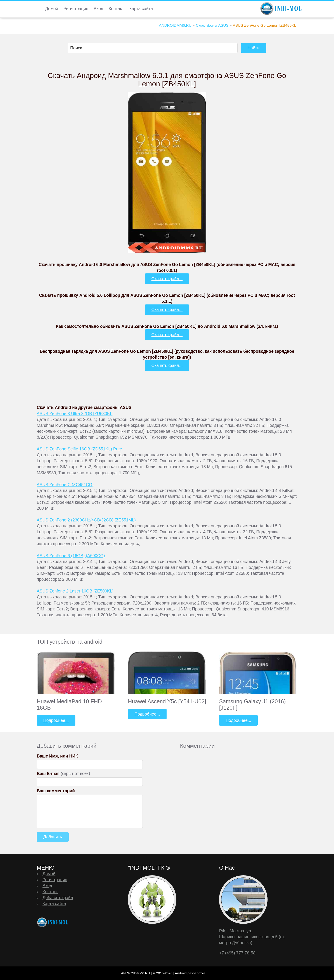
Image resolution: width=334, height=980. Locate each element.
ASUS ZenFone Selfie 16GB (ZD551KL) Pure (79, 449)
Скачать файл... (167, 279)
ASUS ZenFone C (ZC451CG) (65, 485)
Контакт (116, 9)
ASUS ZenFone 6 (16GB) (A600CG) (71, 556)
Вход (98, 9)
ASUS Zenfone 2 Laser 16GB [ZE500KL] (75, 591)
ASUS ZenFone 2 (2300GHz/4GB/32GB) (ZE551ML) (86, 520)
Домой (52, 9)
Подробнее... (56, 720)
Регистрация (76, 9)
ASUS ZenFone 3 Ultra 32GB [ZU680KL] (75, 414)
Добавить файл (58, 898)
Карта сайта (141, 9)
